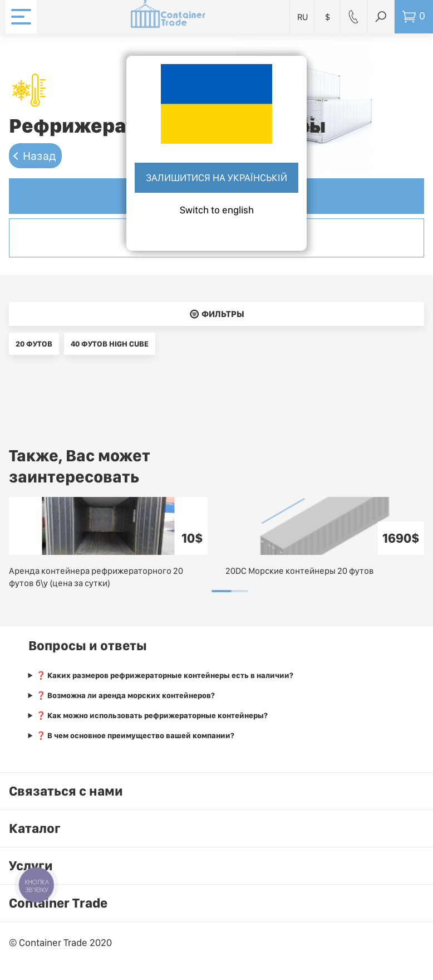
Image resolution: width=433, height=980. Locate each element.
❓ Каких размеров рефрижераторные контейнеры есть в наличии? (165, 675)
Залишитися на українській (216, 177)
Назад (40, 156)
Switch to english (217, 210)
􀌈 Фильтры (217, 314)
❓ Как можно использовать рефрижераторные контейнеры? (152, 715)
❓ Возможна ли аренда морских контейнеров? (126, 695)
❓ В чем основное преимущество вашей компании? (135, 735)
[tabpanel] (108, 543)
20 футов (34, 344)
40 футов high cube (110, 344)
